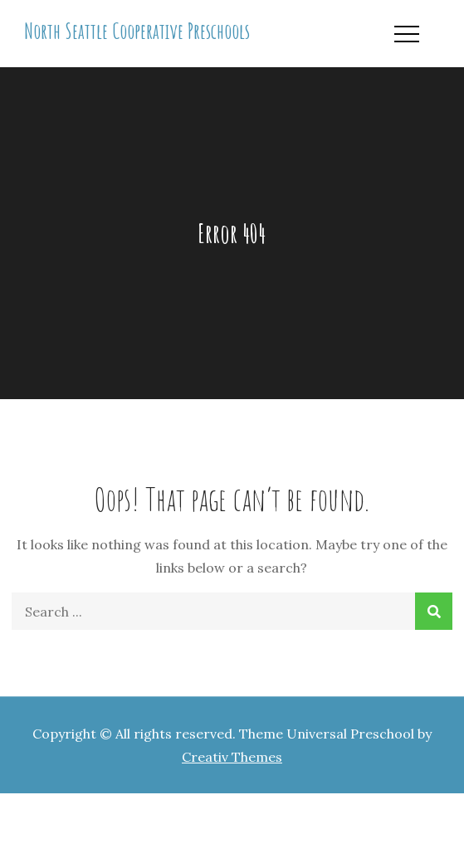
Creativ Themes (232, 757)
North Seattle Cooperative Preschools (137, 31)
